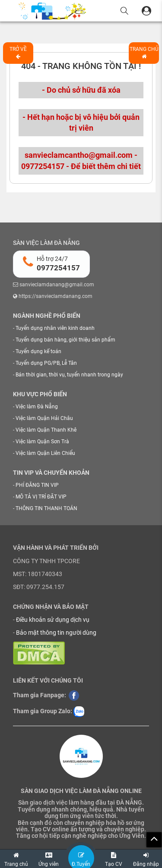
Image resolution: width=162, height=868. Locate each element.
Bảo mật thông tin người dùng (56, 633)
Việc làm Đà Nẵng (37, 407)
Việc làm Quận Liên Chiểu (45, 453)
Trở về (18, 53)
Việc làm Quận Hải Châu (44, 418)
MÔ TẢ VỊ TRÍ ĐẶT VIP (41, 497)
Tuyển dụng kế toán (38, 351)
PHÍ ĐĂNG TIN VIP (37, 485)
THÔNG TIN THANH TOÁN (46, 508)
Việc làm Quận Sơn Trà (42, 442)
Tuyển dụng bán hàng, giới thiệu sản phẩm (65, 340)
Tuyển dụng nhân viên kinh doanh (55, 328)
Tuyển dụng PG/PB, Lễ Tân (46, 363)
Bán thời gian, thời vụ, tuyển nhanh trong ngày (69, 375)
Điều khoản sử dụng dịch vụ (53, 620)
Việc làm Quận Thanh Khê (46, 430)
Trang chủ (144, 53)
